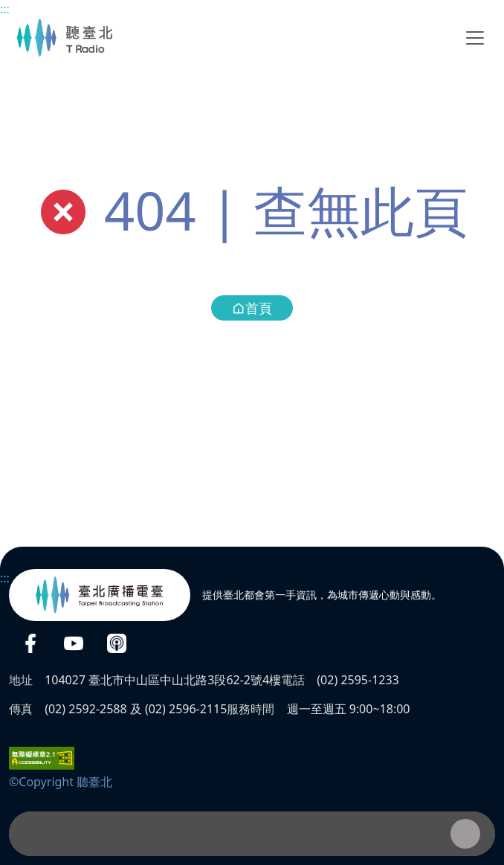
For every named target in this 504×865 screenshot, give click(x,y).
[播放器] (252, 834)
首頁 (252, 308)
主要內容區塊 (8, 8)
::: (5, 9)
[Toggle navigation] (475, 38)
